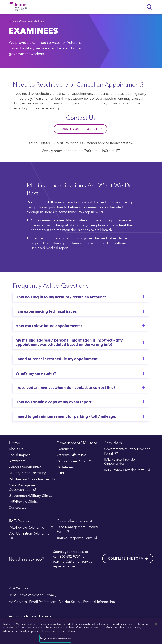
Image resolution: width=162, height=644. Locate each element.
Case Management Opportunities (23, 487)
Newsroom (17, 461)
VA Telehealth (67, 467)
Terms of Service (31, 595)
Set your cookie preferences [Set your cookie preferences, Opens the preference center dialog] (56, 638)
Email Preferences (43, 601)
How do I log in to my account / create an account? (61, 297)
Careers (45, 616)
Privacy (51, 595)
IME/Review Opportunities (32, 479)
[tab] (81, 297)
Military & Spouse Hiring (27, 473)
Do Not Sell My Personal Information (87, 601)
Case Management (74, 521)
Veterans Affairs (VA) (72, 455)
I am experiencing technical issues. (47, 311)
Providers (113, 443)
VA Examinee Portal (74, 461)
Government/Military (32, 21)
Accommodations (22, 616)
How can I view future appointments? (49, 326)
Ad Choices (18, 601)
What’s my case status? (36, 373)
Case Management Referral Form (77, 529)
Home (12, 21)
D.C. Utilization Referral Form (31, 535)
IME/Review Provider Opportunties (120, 461)
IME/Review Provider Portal (128, 470)
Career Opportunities (25, 467)
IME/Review (20, 521)
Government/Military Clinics (30, 496)
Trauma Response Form (77, 538)
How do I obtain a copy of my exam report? (54, 402)
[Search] (149, 7)
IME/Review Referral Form (31, 527)
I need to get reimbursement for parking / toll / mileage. (66, 416)
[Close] (156, 624)
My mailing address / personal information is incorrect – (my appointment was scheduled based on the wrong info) (69, 342)
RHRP (61, 473)
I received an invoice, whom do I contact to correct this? (65, 387)
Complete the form (126, 558)
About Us (16, 449)
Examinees (65, 449)
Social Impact (19, 455)
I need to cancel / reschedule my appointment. (57, 359)
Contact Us (17, 508)
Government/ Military (77, 443)
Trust (12, 595)
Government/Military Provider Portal (127, 451)
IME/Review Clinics (23, 502)
